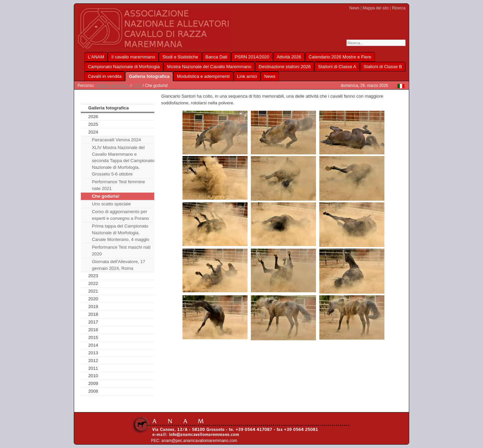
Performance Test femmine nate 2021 (118, 185)
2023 (93, 276)
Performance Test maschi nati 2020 (121, 251)
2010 (93, 376)
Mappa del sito (376, 8)
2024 (137, 86)
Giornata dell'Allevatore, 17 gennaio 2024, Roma (119, 265)
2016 (93, 330)
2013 (93, 353)
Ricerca (399, 8)
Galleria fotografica (112, 86)
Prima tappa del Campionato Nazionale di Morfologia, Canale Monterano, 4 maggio (121, 233)
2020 (93, 299)
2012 (93, 361)
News (355, 8)
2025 (93, 124)
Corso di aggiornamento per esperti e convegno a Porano (120, 215)
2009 (93, 383)
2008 (93, 391)
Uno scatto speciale (111, 204)
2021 (93, 291)
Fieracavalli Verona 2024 (116, 140)
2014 (93, 345)
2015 (93, 337)
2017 (93, 322)
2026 (93, 117)
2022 (93, 283)
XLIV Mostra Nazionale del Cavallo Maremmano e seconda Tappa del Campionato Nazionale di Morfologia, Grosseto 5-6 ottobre (123, 161)
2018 (93, 314)
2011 (93, 368)
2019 (93, 307)
